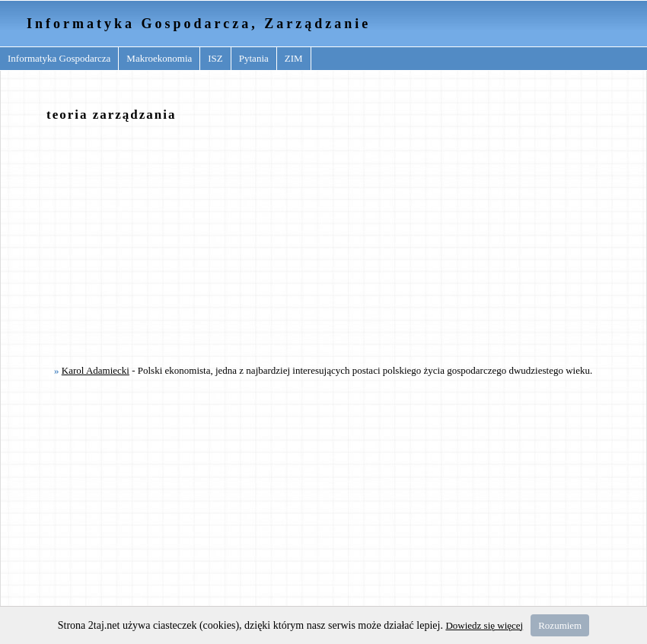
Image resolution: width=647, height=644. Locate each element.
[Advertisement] (316, 242)
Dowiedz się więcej (484, 625)
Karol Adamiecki (96, 370)
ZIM (294, 58)
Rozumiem (560, 625)
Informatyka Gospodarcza (59, 58)
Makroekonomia (159, 58)
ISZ (215, 58)
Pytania (254, 58)
